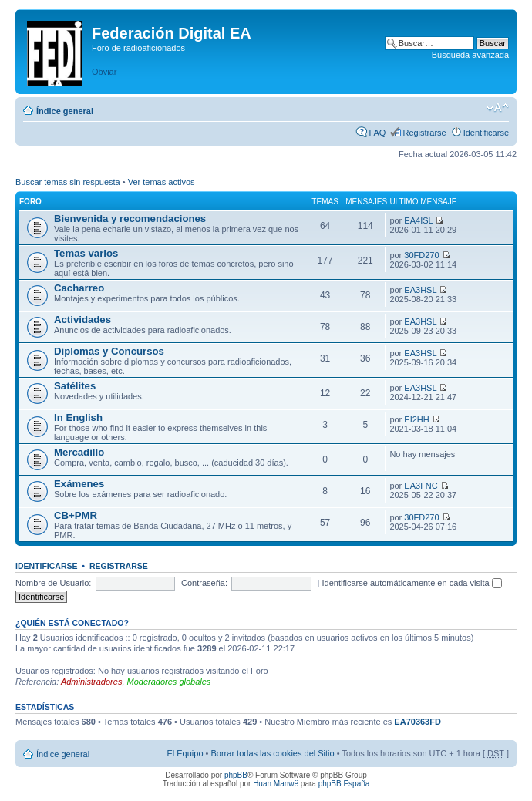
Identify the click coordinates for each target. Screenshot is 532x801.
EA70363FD (418, 722)
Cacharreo (79, 288)
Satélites (75, 386)
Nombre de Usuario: (53, 583)
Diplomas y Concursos (109, 351)
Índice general (65, 111)
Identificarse (486, 133)
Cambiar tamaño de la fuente (498, 108)
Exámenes (79, 484)
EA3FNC (421, 486)
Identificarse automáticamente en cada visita (412, 583)
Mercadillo (79, 452)
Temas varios (86, 253)
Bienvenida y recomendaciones (130, 219)
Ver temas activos (162, 182)
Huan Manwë (276, 784)
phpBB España (344, 784)
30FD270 (421, 255)
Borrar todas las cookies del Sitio (272, 753)
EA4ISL (418, 220)
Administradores (91, 682)
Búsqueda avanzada (470, 55)
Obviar (104, 72)
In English (78, 417)
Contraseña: (204, 583)
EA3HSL (420, 290)
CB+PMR (76, 515)
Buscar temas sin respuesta (68, 182)
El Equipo (185, 753)
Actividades (82, 320)
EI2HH (416, 419)
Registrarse (424, 133)
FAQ (377, 133)
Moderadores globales (169, 682)
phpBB (236, 775)
